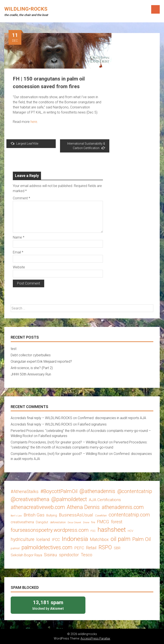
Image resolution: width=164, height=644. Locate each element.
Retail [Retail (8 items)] (91, 548)
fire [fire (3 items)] (93, 522)
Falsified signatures (92, 424)
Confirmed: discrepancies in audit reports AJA (112, 418)
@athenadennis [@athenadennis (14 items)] (97, 491)
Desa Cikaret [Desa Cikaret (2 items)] (74, 523)
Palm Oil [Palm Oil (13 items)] (142, 539)
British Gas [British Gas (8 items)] (34, 515)
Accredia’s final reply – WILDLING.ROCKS (41, 418)
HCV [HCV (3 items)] (130, 531)
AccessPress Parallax (95, 638)
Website (19, 267)
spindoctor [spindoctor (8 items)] (69, 555)
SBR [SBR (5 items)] (117, 548)
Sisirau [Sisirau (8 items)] (51, 555)
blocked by (48, 605)
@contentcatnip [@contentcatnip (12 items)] (135, 491)
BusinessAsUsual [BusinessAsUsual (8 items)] (76, 515)
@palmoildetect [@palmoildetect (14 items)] (69, 499)
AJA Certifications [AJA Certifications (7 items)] (105, 500)
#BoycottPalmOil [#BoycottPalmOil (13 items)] (59, 491)
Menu (155, 9)
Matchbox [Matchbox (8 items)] (99, 539)
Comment (21, 198)
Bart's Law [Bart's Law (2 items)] (16, 516)
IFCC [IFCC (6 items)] (56, 540)
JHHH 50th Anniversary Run (31, 374)
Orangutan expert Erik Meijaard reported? (41, 362)
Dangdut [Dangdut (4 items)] (42, 522)
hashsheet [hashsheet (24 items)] (112, 530)
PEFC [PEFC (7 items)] (79, 548)
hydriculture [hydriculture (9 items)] (23, 539)
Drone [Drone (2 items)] (86, 523)
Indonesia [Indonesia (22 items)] (75, 539)
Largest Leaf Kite (24, 143)
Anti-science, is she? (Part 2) (32, 368)
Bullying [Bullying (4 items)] (52, 515)
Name (19, 237)
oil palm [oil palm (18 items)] (121, 539)
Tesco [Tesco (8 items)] (86, 555)
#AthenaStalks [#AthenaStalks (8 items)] (25, 492)
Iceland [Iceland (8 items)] (43, 539)
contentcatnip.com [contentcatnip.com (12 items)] (129, 515)
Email (18, 252)
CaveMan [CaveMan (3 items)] (101, 515)
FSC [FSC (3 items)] (93, 531)
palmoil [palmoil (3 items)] (15, 548)
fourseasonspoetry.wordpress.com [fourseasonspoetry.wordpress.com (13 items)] (50, 530)
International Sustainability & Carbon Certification (86, 146)
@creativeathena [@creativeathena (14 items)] (30, 499)
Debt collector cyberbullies (31, 355)
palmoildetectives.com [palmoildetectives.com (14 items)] (47, 547)
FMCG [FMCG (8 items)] (103, 522)
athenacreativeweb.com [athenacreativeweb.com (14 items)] (38, 507)
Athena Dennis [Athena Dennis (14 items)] (83, 507)
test (14, 349)
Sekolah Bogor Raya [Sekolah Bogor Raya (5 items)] (26, 555)
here (34, 122)
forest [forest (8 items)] (117, 522)
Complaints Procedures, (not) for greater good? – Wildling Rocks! (59, 442)
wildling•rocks (26, 9)
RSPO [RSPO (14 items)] (105, 547)
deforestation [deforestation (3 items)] (58, 522)
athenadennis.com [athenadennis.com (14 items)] (123, 507)
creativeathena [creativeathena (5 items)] (22, 522)
